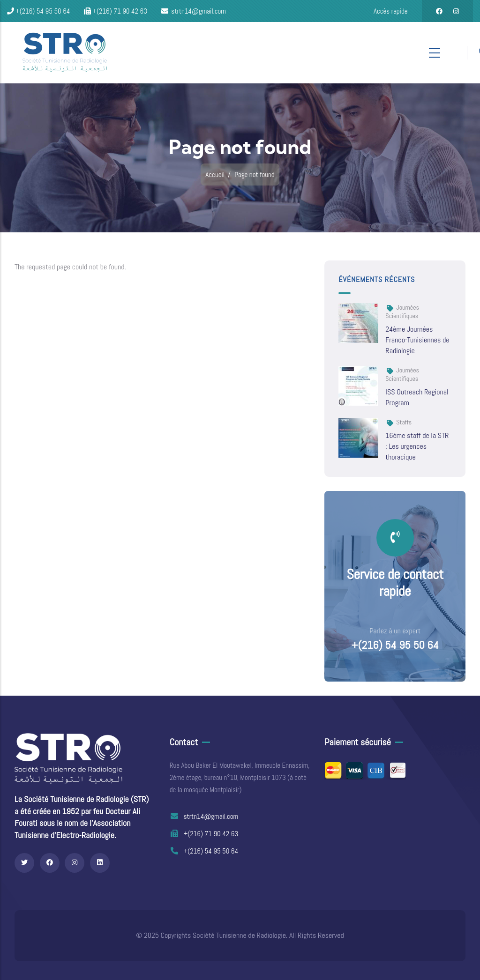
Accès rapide (391, 11)
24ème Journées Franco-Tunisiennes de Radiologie (417, 340)
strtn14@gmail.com (204, 816)
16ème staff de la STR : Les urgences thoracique (417, 446)
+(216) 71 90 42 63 (204, 834)
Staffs (404, 422)
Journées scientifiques (402, 312)
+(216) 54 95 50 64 (395, 645)
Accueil (215, 174)
